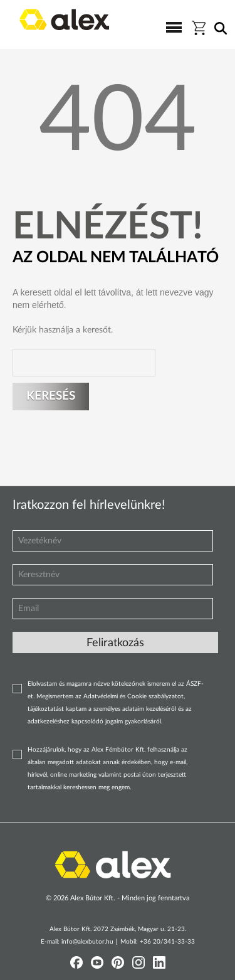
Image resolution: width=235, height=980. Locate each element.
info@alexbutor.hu (87, 942)
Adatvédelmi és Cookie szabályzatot (133, 696)
